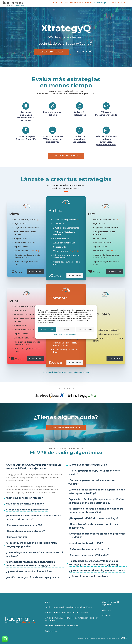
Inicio (55, 3)
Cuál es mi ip (51, 631)
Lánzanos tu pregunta (66, 427)
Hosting (64, 3)
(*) (38, 219)
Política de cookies (61, 334)
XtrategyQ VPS (102, 3)
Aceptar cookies (47, 329)
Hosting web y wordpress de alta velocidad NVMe (68, 607)
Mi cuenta (123, 3)
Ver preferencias (85, 329)
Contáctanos (115, 359)
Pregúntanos (84, 52)
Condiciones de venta (113, 638)
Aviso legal (73, 334)
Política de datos (101, 638)
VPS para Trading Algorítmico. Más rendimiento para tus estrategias (71, 619)
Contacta (106, 610)
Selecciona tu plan (52, 52)
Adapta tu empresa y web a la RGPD (62, 626)
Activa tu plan (36, 272)
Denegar (66, 329)
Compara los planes (66, 156)
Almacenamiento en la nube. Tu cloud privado (66, 613)
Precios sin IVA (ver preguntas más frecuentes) (66, 372)
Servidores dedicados (81, 3)
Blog (113, 3)
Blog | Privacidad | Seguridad (110, 603)
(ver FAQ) (35, 251)
